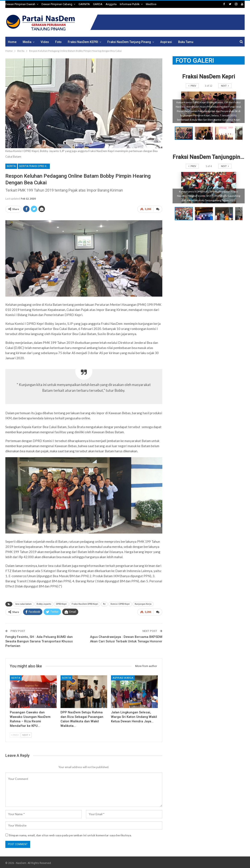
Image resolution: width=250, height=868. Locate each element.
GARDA (98, 4)
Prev (15, 733)
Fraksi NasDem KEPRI (83, 42)
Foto (58, 42)
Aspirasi (166, 42)
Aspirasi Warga (123, 676)
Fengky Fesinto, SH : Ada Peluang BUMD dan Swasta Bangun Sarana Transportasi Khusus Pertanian (39, 640)
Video (45, 42)
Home (12, 42)
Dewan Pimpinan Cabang (57, 4)
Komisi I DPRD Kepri (120, 603)
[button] (205, 133)
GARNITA (84, 4)
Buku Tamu (186, 42)
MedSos (151, 4)
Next (26, 733)
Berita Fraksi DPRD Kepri (35, 166)
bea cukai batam (24, 603)
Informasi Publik (130, 4)
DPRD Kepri (61, 603)
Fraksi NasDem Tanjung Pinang (129, 42)
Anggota (111, 4)
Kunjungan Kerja (143, 603)
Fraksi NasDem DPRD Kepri (85, 603)
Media (27, 42)
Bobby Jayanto (44, 603)
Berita (11, 166)
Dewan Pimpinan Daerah (20, 4)
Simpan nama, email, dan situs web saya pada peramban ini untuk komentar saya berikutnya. (70, 834)
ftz (104, 603)
